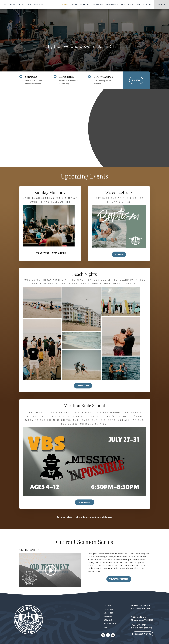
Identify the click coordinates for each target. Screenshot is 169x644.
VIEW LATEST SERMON (119, 579)
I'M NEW (136, 80)
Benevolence (110, 624)
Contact (148, 5)
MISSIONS (108, 616)
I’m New (107, 606)
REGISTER (119, 254)
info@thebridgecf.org (141, 628)
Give (138, 5)
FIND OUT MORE (85, 502)
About (74, 5)
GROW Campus (103, 77)
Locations (97, 5)
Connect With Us (143, 634)
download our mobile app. (99, 517)
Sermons (84, 5)
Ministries (111, 5)
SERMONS (31, 77)
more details (83, 386)
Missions (126, 5)
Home (65, 5)
